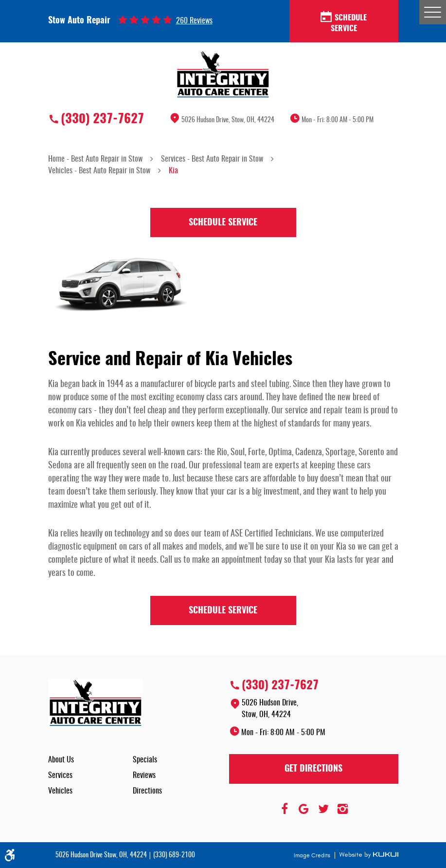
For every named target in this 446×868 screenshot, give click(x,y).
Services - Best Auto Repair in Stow (212, 159)
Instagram (343, 809)
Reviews (144, 776)
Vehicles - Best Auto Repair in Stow (99, 171)
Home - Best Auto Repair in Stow (95, 159)
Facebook (285, 809)
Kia (173, 171)
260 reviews (194, 21)
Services (60, 776)
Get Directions (313, 769)
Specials (145, 760)
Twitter (323, 809)
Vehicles (60, 791)
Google (304, 809)
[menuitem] (90, 760)
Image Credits (313, 855)
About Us (61, 760)
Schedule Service (344, 22)
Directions (147, 791)
